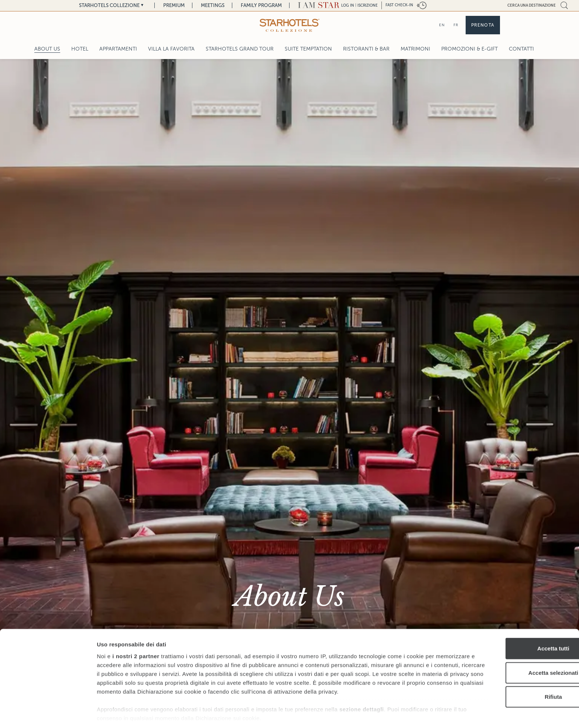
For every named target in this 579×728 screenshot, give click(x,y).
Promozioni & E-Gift (470, 49)
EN (442, 25)
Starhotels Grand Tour (240, 49)
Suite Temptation (308, 49)
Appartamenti (118, 49)
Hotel (80, 49)
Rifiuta (518, 670)
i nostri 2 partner (136, 629)
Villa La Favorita (171, 49)
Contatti (521, 49)
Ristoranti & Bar (366, 49)
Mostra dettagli (388, 713)
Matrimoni (415, 49)
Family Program (261, 5)
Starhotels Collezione (109, 5)
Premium (174, 5)
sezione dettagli (362, 691)
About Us (47, 49)
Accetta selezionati (517, 645)
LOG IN (348, 5)
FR (456, 25)
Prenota (483, 25)
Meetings (213, 5)
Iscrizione (368, 5)
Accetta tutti (518, 621)
